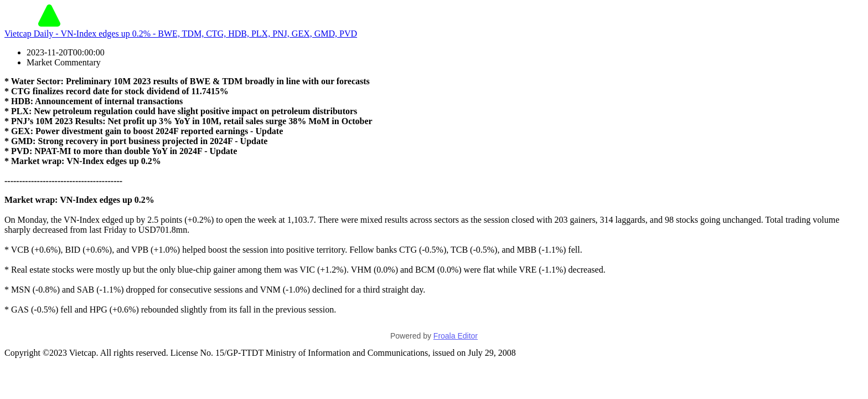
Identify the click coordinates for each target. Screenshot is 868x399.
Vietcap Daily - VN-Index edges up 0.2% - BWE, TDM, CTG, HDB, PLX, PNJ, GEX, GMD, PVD (181, 34)
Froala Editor (456, 336)
